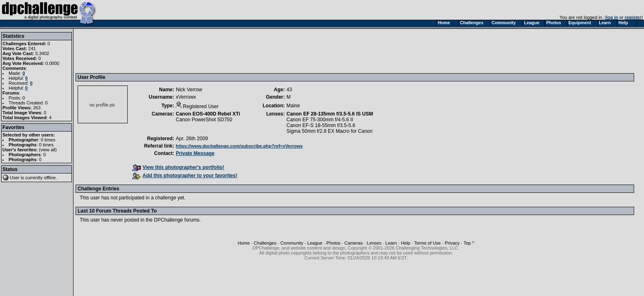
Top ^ (469, 243)
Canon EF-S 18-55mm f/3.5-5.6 (321, 125)
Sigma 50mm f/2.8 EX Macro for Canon (330, 131)
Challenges (265, 243)
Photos (333, 243)
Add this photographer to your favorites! (185, 176)
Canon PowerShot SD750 (204, 120)
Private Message (195, 153)
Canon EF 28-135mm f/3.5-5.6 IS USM (330, 114)
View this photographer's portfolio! (178, 167)
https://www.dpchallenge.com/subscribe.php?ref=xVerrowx (239, 146)
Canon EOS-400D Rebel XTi (208, 114)
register (633, 17)
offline (50, 178)
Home (244, 243)
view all (48, 150)
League (315, 243)
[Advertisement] (227, 51)
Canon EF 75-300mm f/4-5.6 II (320, 120)
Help (406, 243)
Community (292, 243)
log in (612, 17)
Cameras (354, 243)
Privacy (452, 243)
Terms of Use (427, 243)
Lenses (374, 243)
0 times (48, 140)
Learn (391, 243)
